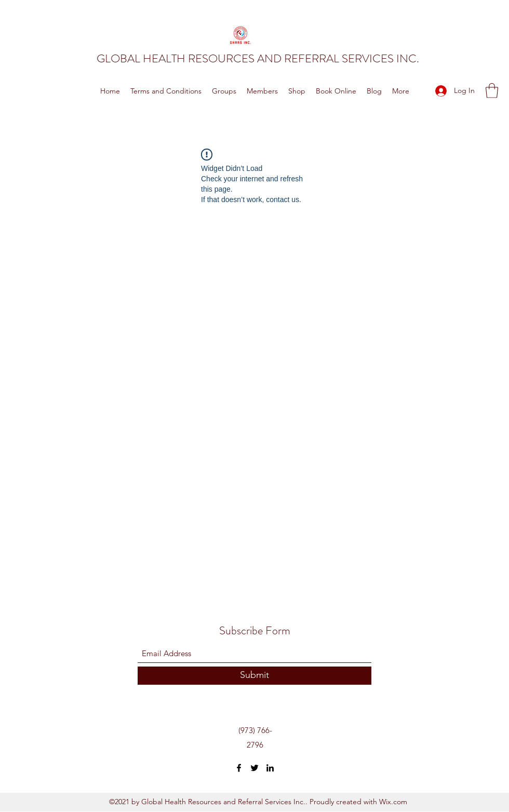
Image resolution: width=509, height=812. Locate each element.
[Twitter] (254, 768)
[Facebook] (239, 768)
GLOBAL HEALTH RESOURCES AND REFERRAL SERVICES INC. (258, 58)
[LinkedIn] (270, 768)
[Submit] (254, 676)
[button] (492, 91)
